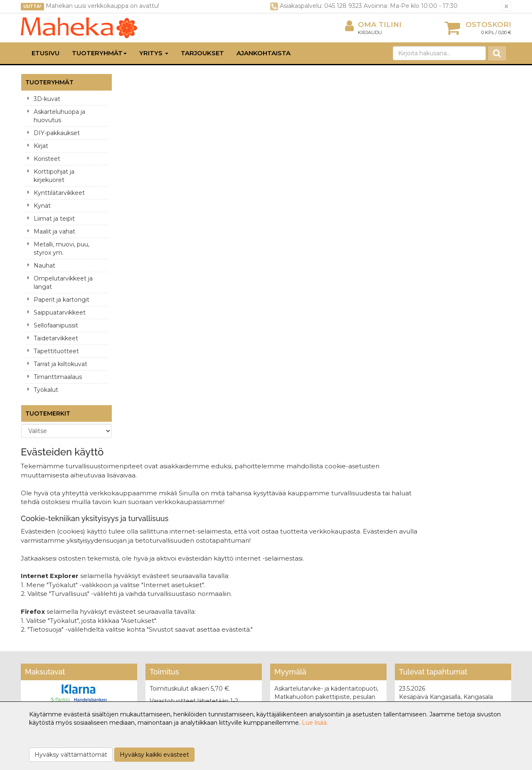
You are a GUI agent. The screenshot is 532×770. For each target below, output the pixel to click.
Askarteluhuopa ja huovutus (59, 116)
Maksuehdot (140, 648)
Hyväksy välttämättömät (71, 755)
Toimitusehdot (143, 623)
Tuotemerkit (48, 413)
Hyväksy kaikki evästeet (154, 755)
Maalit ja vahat (54, 231)
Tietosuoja (137, 611)
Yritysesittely (40, 611)
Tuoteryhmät (99, 53)
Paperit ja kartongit (62, 300)
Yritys (154, 53)
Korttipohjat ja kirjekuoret (54, 176)
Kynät (42, 206)
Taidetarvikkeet (56, 338)
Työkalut (46, 390)
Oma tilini (373, 25)
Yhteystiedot (41, 623)
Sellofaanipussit (56, 325)
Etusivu (46, 53)
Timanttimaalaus (58, 377)
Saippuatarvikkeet (60, 312)
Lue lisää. (315, 723)
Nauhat (44, 266)
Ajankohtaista (264, 53)
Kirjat (41, 146)
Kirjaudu (370, 32)
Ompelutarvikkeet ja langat (63, 283)
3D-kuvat (47, 99)
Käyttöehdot (140, 636)
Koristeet (47, 159)
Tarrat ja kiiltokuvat (60, 364)
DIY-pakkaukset (57, 133)
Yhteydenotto (42, 636)
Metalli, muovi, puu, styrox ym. (62, 248)
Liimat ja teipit (54, 219)
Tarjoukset (202, 53)
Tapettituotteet (56, 351)
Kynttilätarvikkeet (59, 193)
